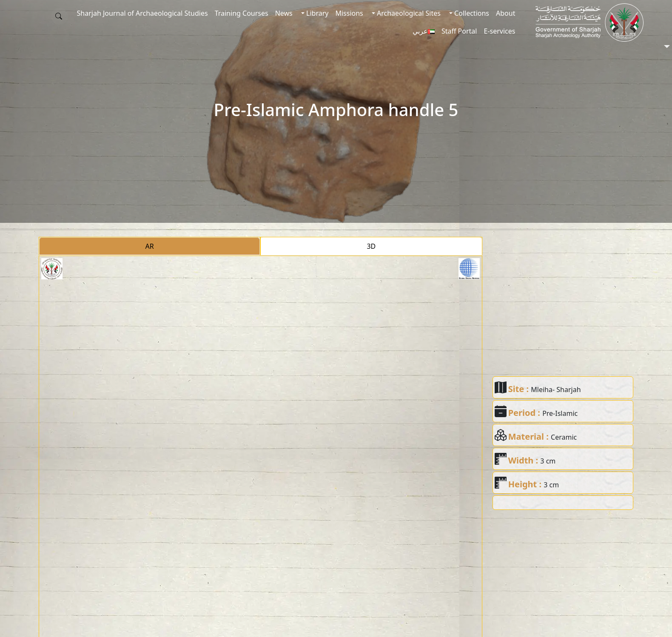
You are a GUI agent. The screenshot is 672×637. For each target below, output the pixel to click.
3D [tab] (371, 246)
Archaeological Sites (408, 13)
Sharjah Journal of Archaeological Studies (142, 13)
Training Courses (242, 13)
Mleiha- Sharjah (556, 390)
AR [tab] (150, 246)
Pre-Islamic (560, 413)
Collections (471, 13)
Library (317, 13)
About (505, 13)
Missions (349, 13)
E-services (499, 31)
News (284, 13)
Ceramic (564, 437)
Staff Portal (459, 31)
